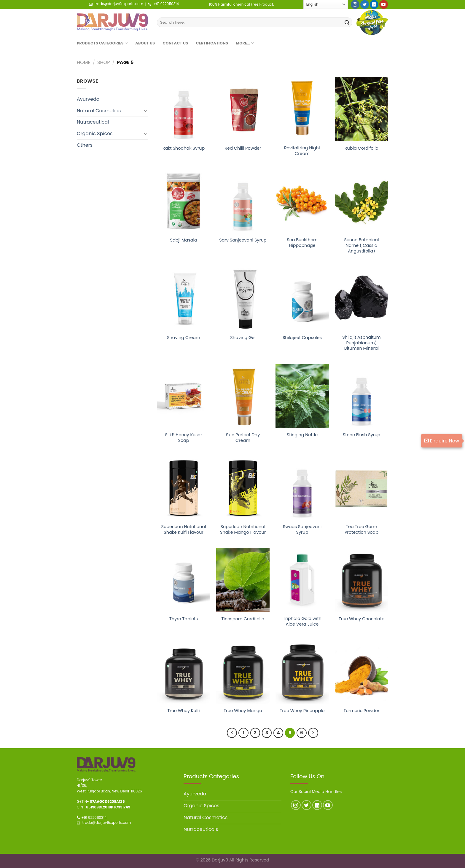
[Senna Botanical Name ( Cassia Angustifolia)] (362, 201)
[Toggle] (146, 111)
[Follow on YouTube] (384, 4)
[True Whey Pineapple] (302, 672)
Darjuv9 (220, 860)
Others (85, 145)
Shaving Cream (184, 338)
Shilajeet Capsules (302, 338)
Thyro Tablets (184, 619)
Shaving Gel (243, 338)
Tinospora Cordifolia (243, 619)
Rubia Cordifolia (362, 148)
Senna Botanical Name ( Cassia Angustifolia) (361, 245)
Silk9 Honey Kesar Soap (183, 438)
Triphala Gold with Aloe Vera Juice (302, 621)
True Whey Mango (243, 711)
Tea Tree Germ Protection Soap (362, 529)
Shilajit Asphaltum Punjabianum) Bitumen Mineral (361, 343)
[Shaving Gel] (243, 299)
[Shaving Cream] (184, 299)
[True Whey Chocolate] (362, 580)
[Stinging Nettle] (302, 396)
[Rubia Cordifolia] (362, 109)
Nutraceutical (93, 122)
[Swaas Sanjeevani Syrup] (302, 488)
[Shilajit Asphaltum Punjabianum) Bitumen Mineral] (362, 299)
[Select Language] (326, 4)
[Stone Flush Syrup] (362, 396)
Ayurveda (88, 99)
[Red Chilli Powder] (243, 109)
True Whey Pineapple (302, 711)
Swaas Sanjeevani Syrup (302, 529)
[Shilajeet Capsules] (302, 299)
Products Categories (102, 43)
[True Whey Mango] (243, 672)
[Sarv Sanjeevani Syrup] (243, 201)
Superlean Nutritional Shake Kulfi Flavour (184, 529)
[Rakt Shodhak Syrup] (184, 109)
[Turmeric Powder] (362, 672)
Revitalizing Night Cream (302, 151)
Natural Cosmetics (99, 111)
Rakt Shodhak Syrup (184, 148)
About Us (145, 43)
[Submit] (347, 23)
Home (84, 62)
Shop (103, 62)
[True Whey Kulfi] (184, 672)
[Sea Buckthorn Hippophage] (302, 201)
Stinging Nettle (302, 435)
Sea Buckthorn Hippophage (302, 243)
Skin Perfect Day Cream (243, 438)
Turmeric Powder (362, 711)
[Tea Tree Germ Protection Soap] (362, 488)
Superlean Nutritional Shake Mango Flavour (243, 529)
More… (245, 43)
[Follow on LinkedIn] (374, 4)
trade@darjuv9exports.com (119, 4)
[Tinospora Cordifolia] (243, 580)
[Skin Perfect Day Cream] (243, 396)
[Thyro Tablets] (184, 580)
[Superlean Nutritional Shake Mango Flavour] (243, 488)
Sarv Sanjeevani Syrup (243, 240)
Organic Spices (95, 134)
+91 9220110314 (166, 4)
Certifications (212, 43)
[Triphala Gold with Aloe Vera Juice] (302, 580)
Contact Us (176, 43)
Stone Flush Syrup (362, 435)
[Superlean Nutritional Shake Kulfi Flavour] (184, 488)
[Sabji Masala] (184, 201)
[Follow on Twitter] (365, 4)
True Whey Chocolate (362, 619)
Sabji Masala (183, 240)
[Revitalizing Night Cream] (302, 109)
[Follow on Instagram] (355, 4)
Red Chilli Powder (243, 148)
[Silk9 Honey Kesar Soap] (184, 396)
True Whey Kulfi (184, 711)
